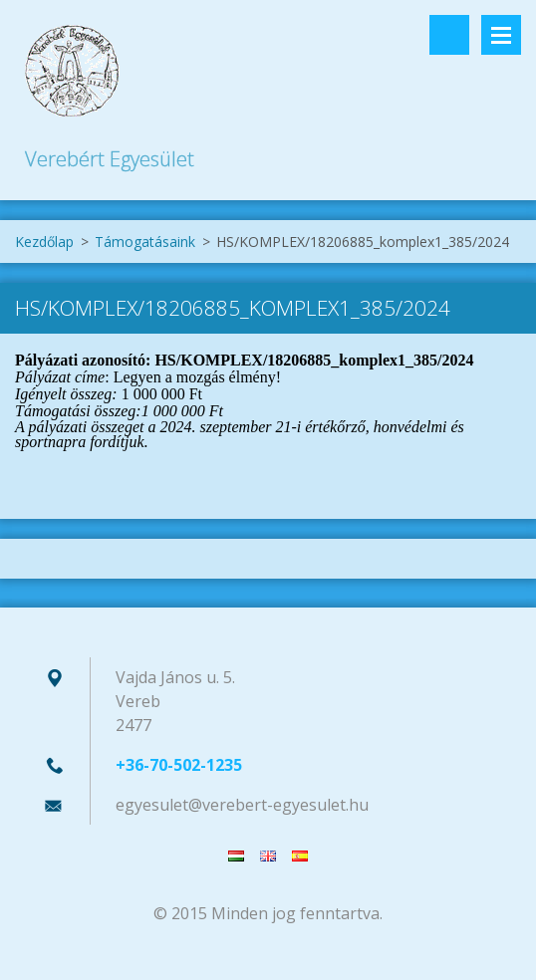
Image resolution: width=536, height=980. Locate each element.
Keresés (449, 35)
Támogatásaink (145, 242)
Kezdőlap (44, 242)
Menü (501, 35)
